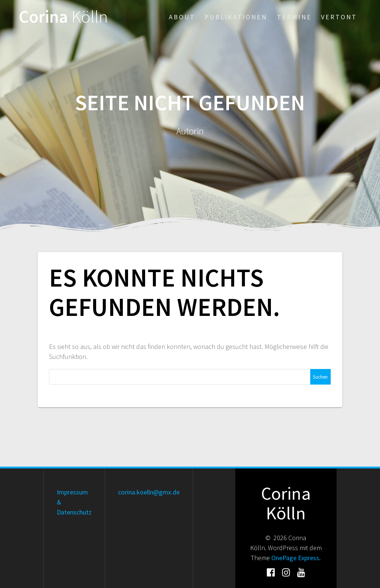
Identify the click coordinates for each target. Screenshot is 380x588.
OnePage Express (295, 558)
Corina (63, 17)
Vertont (339, 17)
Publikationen (236, 17)
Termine (294, 17)
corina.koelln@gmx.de (149, 492)
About (182, 17)
